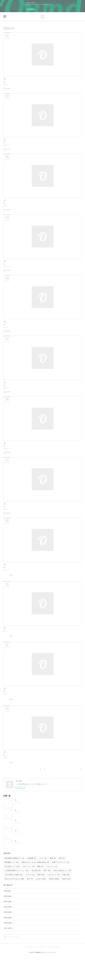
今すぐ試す (30, 9)
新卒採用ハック (11, 886)
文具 (62, 882)
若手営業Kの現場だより (14, 882)
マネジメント (28, 890)
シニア (43, 882)
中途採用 (32, 882)
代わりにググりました (14, 903)
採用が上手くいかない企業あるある (35, 886)
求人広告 (36, 894)
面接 (40, 890)
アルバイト (52, 890)
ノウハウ (30, 899)
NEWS (9, 86)
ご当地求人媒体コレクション (17, 894)
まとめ (5, 86)
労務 (66, 899)
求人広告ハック (12, 890)
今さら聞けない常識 (13, 899)
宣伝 (30, 903)
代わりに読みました (62, 894)
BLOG (66, 903)
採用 (41, 899)
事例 (53, 882)
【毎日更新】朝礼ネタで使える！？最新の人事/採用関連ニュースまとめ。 (33, 79)
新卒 (47, 894)
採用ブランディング (60, 886)
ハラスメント (53, 899)
